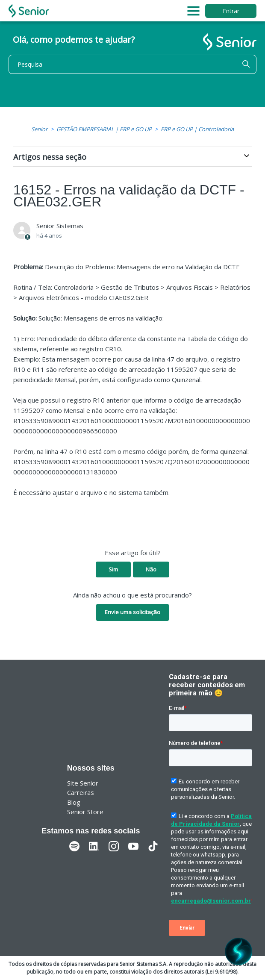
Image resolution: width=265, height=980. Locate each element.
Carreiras (81, 792)
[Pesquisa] (132, 64)
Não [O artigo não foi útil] (151, 569)
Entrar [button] (231, 11)
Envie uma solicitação (132, 612)
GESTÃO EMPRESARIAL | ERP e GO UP (104, 129)
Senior (39, 129)
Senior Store (85, 812)
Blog (74, 802)
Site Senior (83, 783)
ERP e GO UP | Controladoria (197, 129)
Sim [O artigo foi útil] (113, 569)
